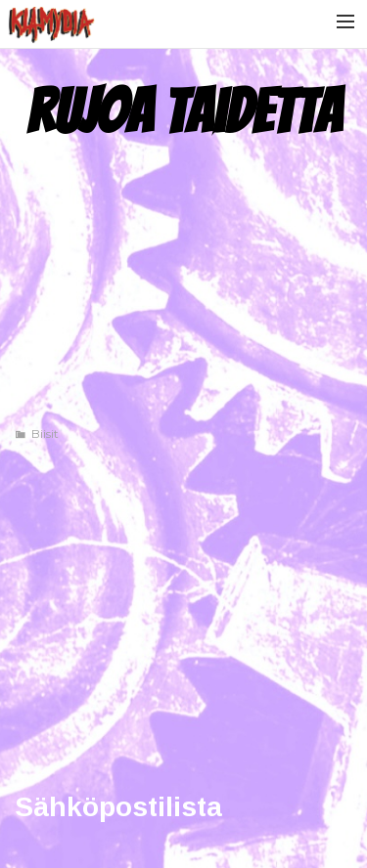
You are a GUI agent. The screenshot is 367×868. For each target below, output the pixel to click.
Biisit (45, 434)
